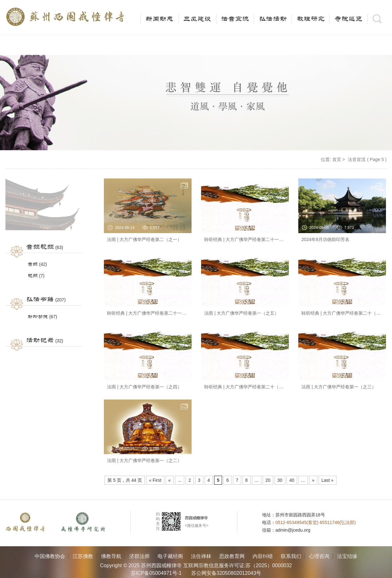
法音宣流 (235, 19)
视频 (33, 276)
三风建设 (197, 19)
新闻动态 (159, 19)
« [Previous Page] (170, 480)
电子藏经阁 (170, 556)
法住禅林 (201, 556)
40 (292, 480)
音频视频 (40, 247)
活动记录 (40, 340)
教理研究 (311, 19)
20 (268, 480)
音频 (33, 264)
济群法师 (139, 556)
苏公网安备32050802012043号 (226, 573)
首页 (337, 159)
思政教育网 (232, 556)
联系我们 (291, 556)
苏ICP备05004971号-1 (156, 573)
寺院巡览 (348, 19)
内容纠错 (263, 556)
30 (280, 480)
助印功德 (38, 317)
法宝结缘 (347, 556)
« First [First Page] (155, 480)
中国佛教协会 (50, 556)
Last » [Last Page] (328, 480)
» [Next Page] (313, 480)
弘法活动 (273, 19)
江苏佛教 (83, 556)
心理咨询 (319, 556)
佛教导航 (111, 556)
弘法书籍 (40, 299)
